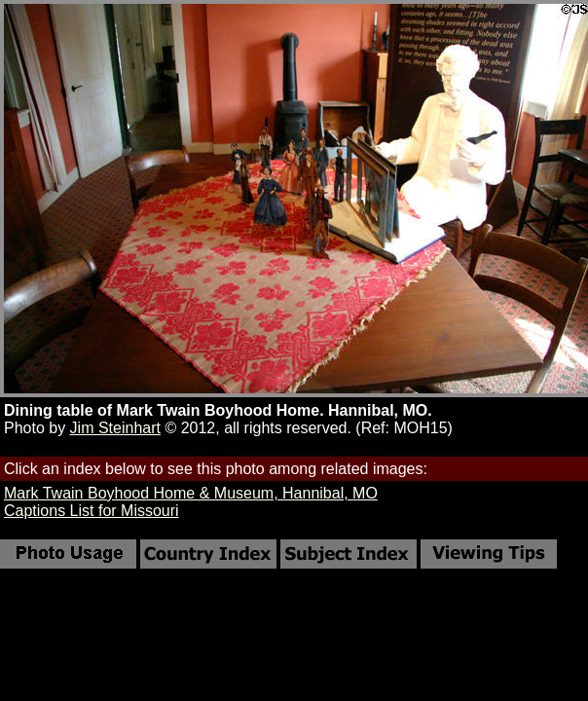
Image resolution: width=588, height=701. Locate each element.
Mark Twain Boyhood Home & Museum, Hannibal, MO (191, 493)
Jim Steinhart (115, 428)
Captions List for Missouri (92, 511)
